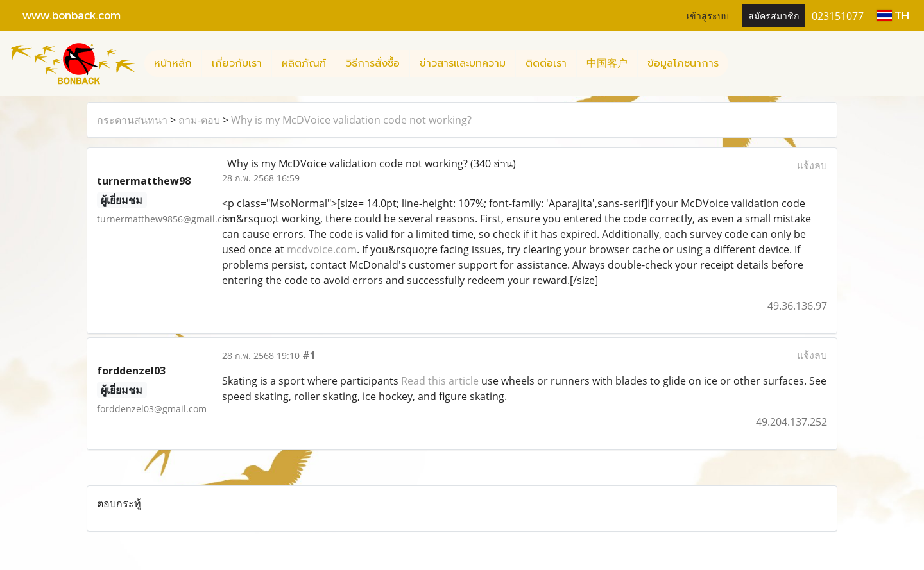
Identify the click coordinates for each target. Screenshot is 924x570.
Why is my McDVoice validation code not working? (351, 120)
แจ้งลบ (812, 165)
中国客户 (607, 63)
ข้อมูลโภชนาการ (683, 63)
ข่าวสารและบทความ (463, 63)
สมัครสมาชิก (774, 15)
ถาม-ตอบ (199, 120)
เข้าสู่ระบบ (708, 15)
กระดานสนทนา (132, 120)
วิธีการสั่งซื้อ (373, 63)
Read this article (440, 381)
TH (893, 15)
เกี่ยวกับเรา (237, 63)
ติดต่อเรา (546, 63)
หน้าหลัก (173, 63)
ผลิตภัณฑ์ (304, 63)
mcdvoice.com (322, 249)
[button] (740, 63)
